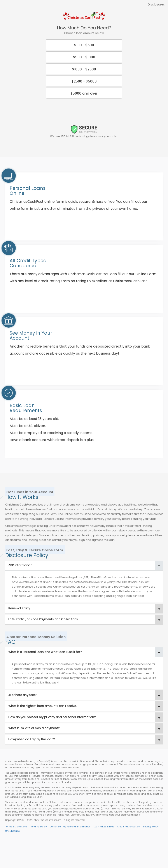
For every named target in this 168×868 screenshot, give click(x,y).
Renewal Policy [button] (19, 608)
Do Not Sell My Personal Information (70, 827)
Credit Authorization (129, 827)
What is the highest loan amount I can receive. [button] (42, 706)
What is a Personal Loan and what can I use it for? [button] (45, 652)
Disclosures (156, 4)
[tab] (84, 566)
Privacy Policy (151, 827)
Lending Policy (39, 827)
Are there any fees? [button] (23, 695)
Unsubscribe (12, 831)
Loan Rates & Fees (104, 827)
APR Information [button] (20, 565)
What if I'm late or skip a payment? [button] (34, 728)
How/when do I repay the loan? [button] (32, 739)
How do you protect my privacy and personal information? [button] (52, 717)
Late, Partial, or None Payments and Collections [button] (43, 619)
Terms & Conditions (16, 827)
